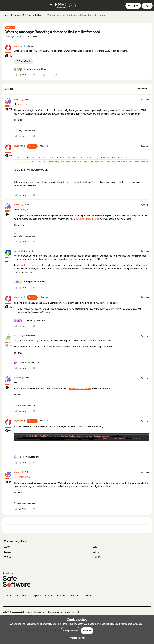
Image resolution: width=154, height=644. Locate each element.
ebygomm (18, 46)
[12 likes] (30, 69)
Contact (61, 596)
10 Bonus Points (24, 61)
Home (5, 15)
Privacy (89, 596)
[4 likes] (29, 321)
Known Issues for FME (80, 389)
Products (21, 596)
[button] (51, 6)
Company (8, 596)
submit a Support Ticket (88, 219)
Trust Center (75, 596)
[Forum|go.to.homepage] (61, 6)
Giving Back (35, 596)
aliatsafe (17, 100)
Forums (15, 15)
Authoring (40, 15)
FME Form (27, 15)
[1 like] (27, 363)
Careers (49, 596)
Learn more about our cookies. (129, 624)
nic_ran (17, 251)
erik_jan (17, 336)
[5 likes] (29, 282)
